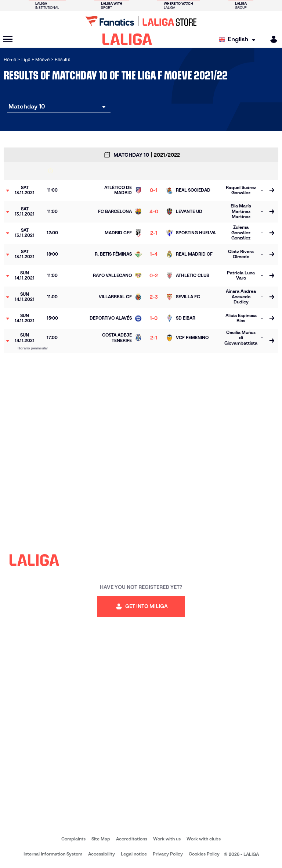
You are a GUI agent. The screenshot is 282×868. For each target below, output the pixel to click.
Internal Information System (53, 854)
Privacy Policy (168, 854)
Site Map (101, 839)
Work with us (167, 839)
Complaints (73, 839)
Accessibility (102, 854)
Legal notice (134, 854)
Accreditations (132, 839)
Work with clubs (204, 839)
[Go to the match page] (272, 191)
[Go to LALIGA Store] (141, 21)
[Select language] (239, 40)
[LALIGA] (127, 39)
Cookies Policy (204, 854)
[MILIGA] (271, 39)
